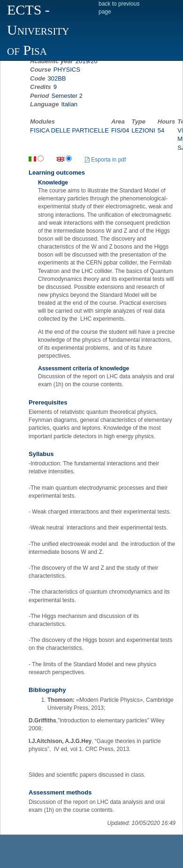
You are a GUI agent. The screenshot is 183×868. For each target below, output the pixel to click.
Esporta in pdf (105, 160)
